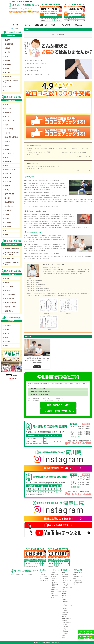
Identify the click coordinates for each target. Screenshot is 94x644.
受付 (6, 346)
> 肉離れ (64, 594)
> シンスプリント (66, 597)
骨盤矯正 (8, 40)
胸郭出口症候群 (10, 194)
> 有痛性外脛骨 (66, 626)
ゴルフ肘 (8, 133)
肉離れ (7, 145)
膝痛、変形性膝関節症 (11, 137)
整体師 (7, 329)
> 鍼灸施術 (54, 578)
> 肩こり (64, 578)
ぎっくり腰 (8, 109)
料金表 (7, 283)
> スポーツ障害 (66, 584)
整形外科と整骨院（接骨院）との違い (12, 254)
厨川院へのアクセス (11, 303)
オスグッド (8, 141)
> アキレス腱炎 (66, 613)
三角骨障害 (8, 222)
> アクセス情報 (44, 578)
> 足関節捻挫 (65, 601)
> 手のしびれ (65, 609)
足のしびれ (8, 178)
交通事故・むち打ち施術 (12, 249)
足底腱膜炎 (8, 226)
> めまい (64, 636)
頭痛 (6, 125)
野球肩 (7, 149)
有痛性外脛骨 (9, 210)
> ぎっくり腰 (65, 574)
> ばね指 (64, 630)
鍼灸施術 (8, 52)
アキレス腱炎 (9, 182)
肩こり (7, 117)
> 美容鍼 (53, 586)
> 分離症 (64, 628)
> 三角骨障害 (65, 632)
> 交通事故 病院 (77, 580)
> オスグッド (65, 592)
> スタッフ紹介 (44, 576)
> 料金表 (43, 574)
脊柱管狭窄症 (9, 206)
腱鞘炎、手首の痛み (11, 170)
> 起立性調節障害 (66, 622)
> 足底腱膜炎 (65, 634)
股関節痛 (8, 186)
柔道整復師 (45, 268)
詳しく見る (37, 367)
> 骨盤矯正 (54, 573)
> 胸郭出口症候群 (66, 618)
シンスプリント (10, 153)
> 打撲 (64, 603)
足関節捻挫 (8, 161)
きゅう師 (56, 268)
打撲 (6, 166)
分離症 (7, 214)
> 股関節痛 (65, 615)
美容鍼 (7, 68)
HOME (12, 29)
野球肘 (7, 190)
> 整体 (53, 580)
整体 (6, 56)
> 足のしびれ (65, 611)
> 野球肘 (64, 616)
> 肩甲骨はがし (55, 590)
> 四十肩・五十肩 (66, 580)
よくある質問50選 (10, 295)
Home (7, 278)
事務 (6, 337)
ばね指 (7, 218)
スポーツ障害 (9, 129)
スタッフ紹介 (9, 287)
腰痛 (6, 105)
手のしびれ (8, 174)
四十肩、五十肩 (10, 121)
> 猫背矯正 (54, 588)
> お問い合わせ (44, 580)
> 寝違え (64, 599)
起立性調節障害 (10, 202)
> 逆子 (64, 638)
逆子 (6, 235)
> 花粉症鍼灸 (54, 584)
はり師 (51, 268)
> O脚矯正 (54, 576)
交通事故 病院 (10, 259)
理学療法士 (8, 341)
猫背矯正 (8, 72)
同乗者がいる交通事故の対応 (12, 263)
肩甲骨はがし (9, 77)
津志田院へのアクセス (11, 307)
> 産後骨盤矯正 (55, 574)
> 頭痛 (64, 582)
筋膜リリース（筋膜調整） (11, 81)
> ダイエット (54, 597)
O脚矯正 (8, 48)
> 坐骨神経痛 (65, 576)
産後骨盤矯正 (9, 44)
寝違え (7, 157)
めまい (7, 231)
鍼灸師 (7, 333)
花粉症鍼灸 (8, 64)
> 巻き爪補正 (54, 595)
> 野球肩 (64, 595)
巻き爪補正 (8, 86)
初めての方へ (9, 291)
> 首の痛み (65, 620)
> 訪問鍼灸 (54, 582)
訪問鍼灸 (8, 60)
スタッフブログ (10, 299)
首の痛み (8, 198)
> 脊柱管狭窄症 (66, 624)
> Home (42, 573)
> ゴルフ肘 (65, 586)
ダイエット (8, 90)
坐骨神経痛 (8, 113)
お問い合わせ (9, 311)
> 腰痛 (64, 573)
